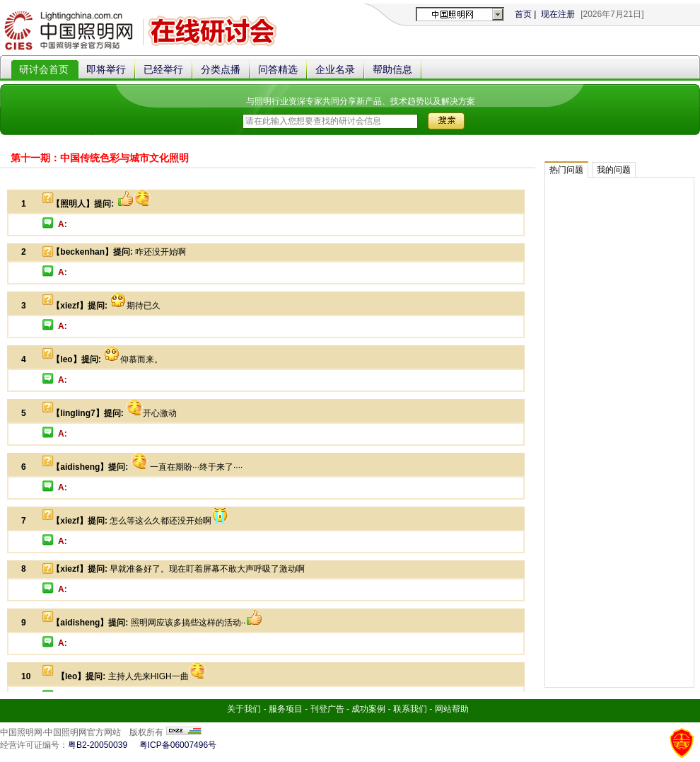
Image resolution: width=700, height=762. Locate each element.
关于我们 (244, 709)
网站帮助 (452, 709)
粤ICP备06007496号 (178, 745)
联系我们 (410, 709)
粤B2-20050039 (98, 745)
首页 (523, 14)
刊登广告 (328, 709)
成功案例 (368, 709)
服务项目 (286, 709)
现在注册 (558, 14)
